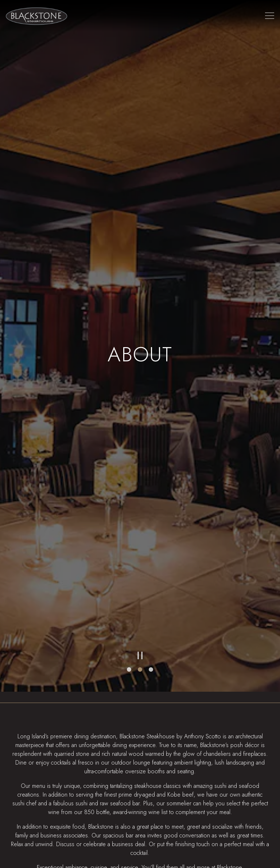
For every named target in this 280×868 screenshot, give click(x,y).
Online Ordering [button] (140, 859)
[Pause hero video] (140, 617)
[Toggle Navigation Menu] (270, 15)
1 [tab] (129, 631)
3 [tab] (151, 631)
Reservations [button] (140, 840)
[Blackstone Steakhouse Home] (36, 15)
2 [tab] (140, 631)
